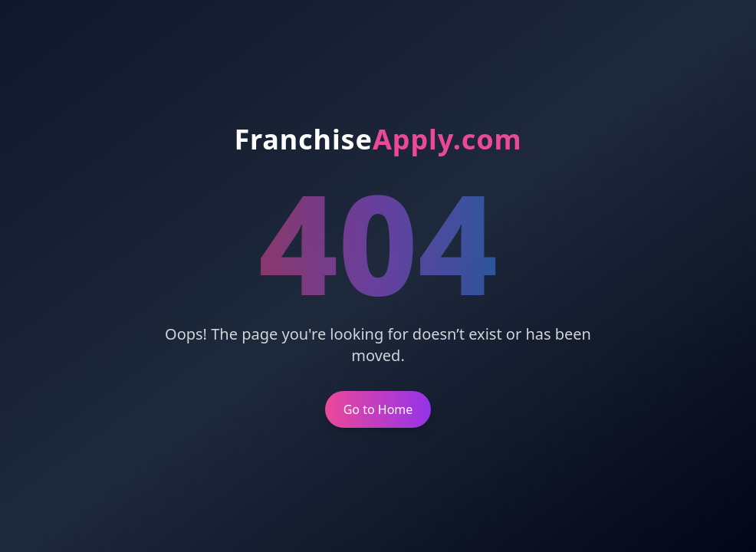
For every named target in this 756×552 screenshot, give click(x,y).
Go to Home (378, 409)
